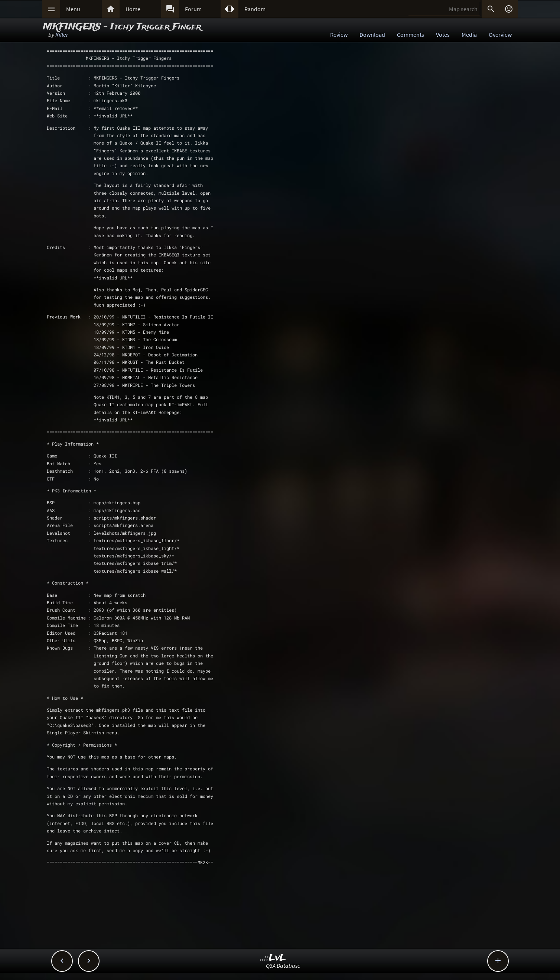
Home (133, 9)
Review (339, 35)
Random (255, 9)
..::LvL (273, 958)
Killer (62, 35)
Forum (193, 9)
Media (469, 35)
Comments (411, 35)
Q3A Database (283, 966)
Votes (443, 35)
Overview (500, 35)
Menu (73, 9)
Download (372, 35)
